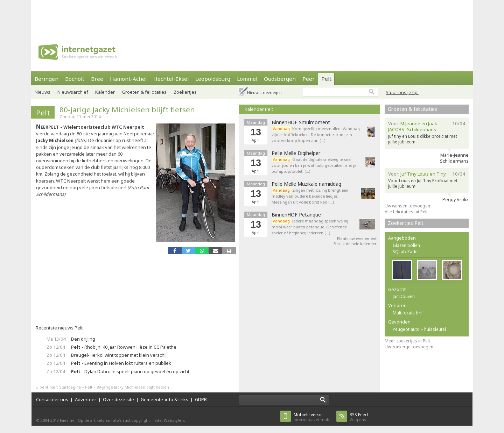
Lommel (247, 79)
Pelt (326, 79)
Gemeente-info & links (164, 399)
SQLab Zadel (406, 252)
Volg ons (359, 417)
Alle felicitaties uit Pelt (406, 212)
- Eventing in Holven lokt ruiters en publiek (121, 363)
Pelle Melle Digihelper (296, 153)
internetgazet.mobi (312, 417)
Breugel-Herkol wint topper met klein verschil (119, 355)
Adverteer (86, 399)
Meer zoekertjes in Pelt (407, 341)
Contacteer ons (52, 399)
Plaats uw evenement (357, 238)
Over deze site (118, 399)
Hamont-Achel (128, 79)
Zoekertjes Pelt (406, 223)
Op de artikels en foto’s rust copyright (114, 420)
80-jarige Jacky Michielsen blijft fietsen (127, 109)
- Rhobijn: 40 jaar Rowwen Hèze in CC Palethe (124, 347)
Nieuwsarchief (73, 92)
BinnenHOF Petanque (296, 215)
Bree (97, 79)
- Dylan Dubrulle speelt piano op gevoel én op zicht (130, 371)
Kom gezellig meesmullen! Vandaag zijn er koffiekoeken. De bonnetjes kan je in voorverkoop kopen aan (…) (316, 134)
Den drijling (83, 339)
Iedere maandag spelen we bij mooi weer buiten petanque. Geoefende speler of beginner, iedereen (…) (310, 227)
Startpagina (70, 387)
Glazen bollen (406, 245)
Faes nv (67, 420)
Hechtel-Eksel (171, 79)
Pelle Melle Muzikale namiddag (306, 184)
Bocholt (75, 79)
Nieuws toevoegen (264, 93)
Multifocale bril (408, 313)
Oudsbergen (280, 79)
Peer (309, 79)
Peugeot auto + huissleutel (419, 329)
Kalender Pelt (259, 109)
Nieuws (43, 92)
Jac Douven (404, 296)
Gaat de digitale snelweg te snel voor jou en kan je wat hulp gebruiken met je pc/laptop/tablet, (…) (314, 165)
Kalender (105, 92)
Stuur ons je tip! (402, 92)
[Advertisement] (252, 16)
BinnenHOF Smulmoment (301, 122)
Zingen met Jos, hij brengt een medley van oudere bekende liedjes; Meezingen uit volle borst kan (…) (310, 196)
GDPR (201, 399)
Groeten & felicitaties (144, 92)
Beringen (47, 79)
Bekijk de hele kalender (355, 244)
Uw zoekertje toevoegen (409, 347)
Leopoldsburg (213, 79)
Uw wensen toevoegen (407, 206)
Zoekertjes (185, 92)
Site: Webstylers (170, 420)
